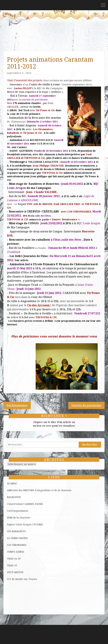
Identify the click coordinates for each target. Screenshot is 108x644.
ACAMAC (12, 483)
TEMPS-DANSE (16, 552)
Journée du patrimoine (86, 405)
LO (9, 538)
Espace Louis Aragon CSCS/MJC (25, 524)
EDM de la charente (19, 518)
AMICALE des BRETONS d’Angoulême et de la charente (39, 490)
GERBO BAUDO (19, 538)
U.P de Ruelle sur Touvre (22, 579)
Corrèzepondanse (18, 511)
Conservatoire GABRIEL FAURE (25, 504)
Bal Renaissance (17, 405)
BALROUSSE (14, 497)
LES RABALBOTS (16, 531)
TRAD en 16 (14, 559)
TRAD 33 (12, 565)
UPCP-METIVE (15, 572)
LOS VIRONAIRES (17, 545)
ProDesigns (62, 639)
